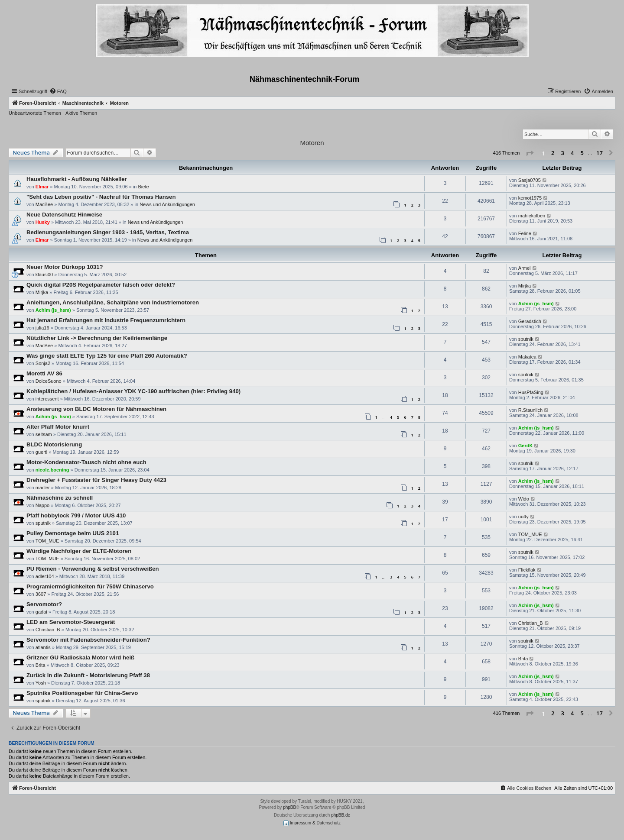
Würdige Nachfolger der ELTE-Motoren (79, 551)
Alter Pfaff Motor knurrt (58, 427)
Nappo (42, 505)
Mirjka (42, 292)
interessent (47, 399)
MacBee (44, 204)
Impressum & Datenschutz (312, 823)
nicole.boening (52, 470)
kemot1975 (530, 198)
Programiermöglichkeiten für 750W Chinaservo (90, 586)
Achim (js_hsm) (53, 310)
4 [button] (572, 153)
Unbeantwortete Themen (35, 113)
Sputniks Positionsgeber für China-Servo (82, 693)
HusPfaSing (531, 392)
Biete (143, 187)
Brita (41, 665)
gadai (41, 612)
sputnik (526, 339)
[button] (530, 153)
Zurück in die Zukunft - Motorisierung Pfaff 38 (88, 675)
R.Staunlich (530, 410)
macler (43, 488)
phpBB (289, 807)
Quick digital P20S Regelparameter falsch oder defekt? (101, 285)
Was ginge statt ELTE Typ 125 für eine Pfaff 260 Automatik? (107, 356)
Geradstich (530, 321)
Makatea (527, 357)
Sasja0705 (530, 180)
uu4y (523, 517)
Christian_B (48, 630)
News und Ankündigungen (167, 204)
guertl (42, 452)
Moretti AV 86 (44, 373)
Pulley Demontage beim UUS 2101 (73, 533)
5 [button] (582, 153)
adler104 (45, 576)
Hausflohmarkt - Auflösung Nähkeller (77, 179)
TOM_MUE (47, 541)
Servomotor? (44, 604)
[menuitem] (58, 91)
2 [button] (553, 153)
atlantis (43, 647)
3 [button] (563, 153)
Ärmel (525, 268)
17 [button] (600, 153)
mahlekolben (532, 216)
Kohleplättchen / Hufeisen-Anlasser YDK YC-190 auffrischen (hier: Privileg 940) (133, 391)
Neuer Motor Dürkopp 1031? (65, 267)
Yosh (41, 683)
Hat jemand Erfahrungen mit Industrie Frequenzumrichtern (106, 320)
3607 (41, 594)
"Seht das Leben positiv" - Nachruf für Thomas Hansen (101, 197)
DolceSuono (49, 381)
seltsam (44, 434)
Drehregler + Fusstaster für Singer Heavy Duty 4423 (96, 480)
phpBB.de (341, 815)
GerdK (526, 446)
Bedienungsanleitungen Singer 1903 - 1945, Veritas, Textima (108, 232)
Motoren (312, 143)
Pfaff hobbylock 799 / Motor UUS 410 (76, 515)
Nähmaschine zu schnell (60, 498)
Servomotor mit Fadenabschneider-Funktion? (88, 640)
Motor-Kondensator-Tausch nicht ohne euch (86, 462)
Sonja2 (43, 363)
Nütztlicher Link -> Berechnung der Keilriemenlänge (97, 338)
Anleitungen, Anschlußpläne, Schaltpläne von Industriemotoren (113, 302)
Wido (524, 499)
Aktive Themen (81, 113)
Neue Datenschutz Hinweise (64, 215)
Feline (525, 233)
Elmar (42, 187)
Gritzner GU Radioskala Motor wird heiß (80, 657)
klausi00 (44, 275)
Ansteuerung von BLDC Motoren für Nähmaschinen (96, 409)
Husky (43, 222)
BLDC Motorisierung (54, 444)
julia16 (42, 328)
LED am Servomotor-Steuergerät (71, 622)
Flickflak (527, 570)
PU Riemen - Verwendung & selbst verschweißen (93, 569)
